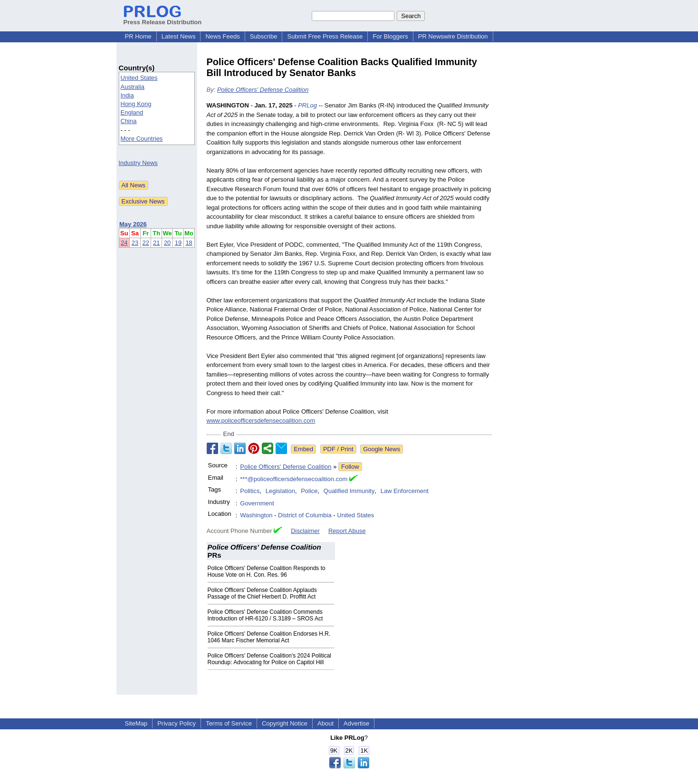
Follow (350, 467)
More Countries (142, 139)
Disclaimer (305, 531)
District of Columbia (305, 515)
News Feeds (222, 36)
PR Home (138, 36)
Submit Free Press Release (325, 36)
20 (167, 243)
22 (145, 243)
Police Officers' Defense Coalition (263, 90)
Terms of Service (229, 723)
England (132, 112)
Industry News (138, 163)
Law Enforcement (405, 491)
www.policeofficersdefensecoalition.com (261, 421)
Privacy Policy (177, 723)
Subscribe (264, 36)
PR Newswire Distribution (453, 36)
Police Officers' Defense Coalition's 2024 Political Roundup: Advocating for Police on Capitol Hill (270, 659)
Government (257, 503)
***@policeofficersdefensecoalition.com (294, 479)
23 (135, 243)
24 (124, 243)
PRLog (307, 105)
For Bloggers (390, 36)
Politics (250, 491)
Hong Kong (136, 104)
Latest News (179, 36)
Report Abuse (347, 531)
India (127, 95)
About (325, 723)
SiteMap (136, 723)
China (129, 121)
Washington (256, 515)
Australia (133, 87)
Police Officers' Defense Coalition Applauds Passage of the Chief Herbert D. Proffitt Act (262, 593)
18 (189, 243)
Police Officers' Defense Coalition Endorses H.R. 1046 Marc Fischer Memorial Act (269, 637)
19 (178, 243)
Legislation (280, 491)
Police (309, 491)
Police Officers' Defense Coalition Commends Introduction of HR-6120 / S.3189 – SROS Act (265, 615)
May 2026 (133, 224)
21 (156, 243)
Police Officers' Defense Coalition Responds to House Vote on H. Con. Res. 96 (267, 571)
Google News (382, 449)
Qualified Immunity (349, 491)
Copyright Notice (285, 723)
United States (139, 78)
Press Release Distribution (163, 19)
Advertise (356, 723)
